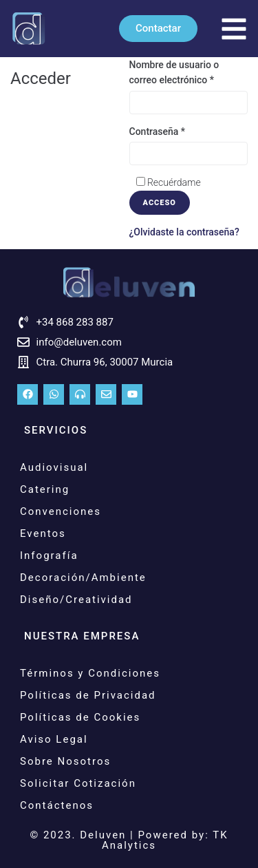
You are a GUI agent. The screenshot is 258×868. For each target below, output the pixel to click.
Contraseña (158, 131)
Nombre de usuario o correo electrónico (174, 72)
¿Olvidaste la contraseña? (184, 232)
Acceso (160, 203)
